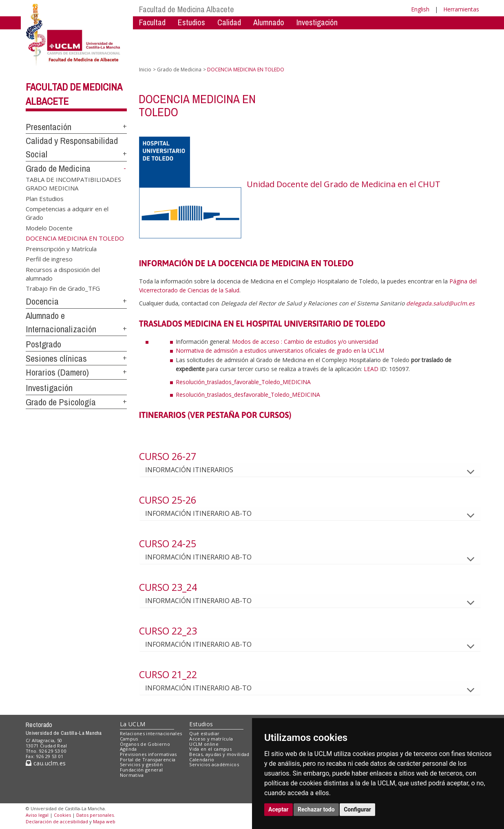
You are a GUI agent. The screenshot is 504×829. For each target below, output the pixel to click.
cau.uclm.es (46, 763)
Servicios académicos (214, 764)
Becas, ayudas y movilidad (219, 754)
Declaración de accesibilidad (57, 821)
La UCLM (133, 724)
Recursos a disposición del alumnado (63, 273)
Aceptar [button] (279, 809)
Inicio (145, 70)
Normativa (132, 775)
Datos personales (95, 815)
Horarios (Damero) (57, 372)
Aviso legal (37, 815)
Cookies (62, 815)
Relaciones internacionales (151, 733)
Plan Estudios (45, 198)
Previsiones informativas (148, 754)
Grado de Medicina (58, 168)
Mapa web (104, 821)
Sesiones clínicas (56, 358)
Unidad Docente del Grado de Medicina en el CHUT (344, 184)
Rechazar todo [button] (316, 809)
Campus (129, 739)
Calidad (229, 22)
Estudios (191, 22)
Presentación (49, 127)
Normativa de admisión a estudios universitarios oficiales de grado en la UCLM (280, 350)
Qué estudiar (204, 733)
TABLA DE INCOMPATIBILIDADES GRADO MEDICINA (73, 183)
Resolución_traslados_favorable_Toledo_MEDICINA (243, 382)
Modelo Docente (49, 228)
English (420, 9)
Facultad (152, 22)
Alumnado (269, 22)
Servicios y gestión (141, 764)
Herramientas (461, 9)
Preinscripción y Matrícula (61, 248)
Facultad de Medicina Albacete (187, 9)
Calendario (202, 759)
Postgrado (43, 344)
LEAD (371, 369)
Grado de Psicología (61, 402)
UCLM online (204, 744)
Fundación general (141, 770)
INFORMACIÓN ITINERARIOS (196, 470)
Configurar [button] (357, 809)
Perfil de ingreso (49, 259)
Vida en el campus (210, 749)
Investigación (317, 22)
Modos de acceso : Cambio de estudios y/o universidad (305, 342)
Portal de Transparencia (148, 759)
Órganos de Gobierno (145, 744)
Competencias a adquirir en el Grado (67, 213)
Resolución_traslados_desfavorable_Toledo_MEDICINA (248, 395)
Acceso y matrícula (211, 739)
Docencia (42, 301)
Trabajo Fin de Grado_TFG (63, 288)
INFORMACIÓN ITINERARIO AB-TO (205, 513)
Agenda (128, 749)
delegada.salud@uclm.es (440, 303)
